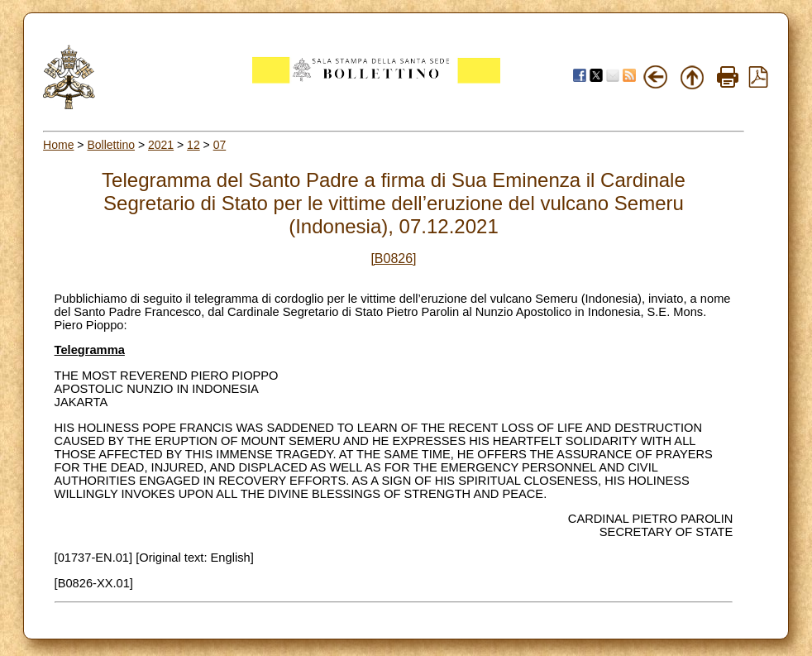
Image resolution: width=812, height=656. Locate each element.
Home (58, 145)
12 (193, 145)
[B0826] (393, 259)
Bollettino (111, 145)
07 (220, 145)
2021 (161, 145)
